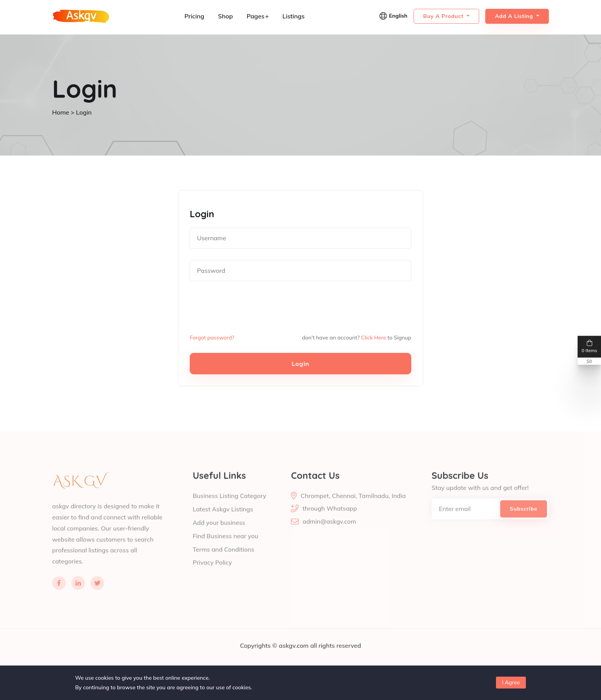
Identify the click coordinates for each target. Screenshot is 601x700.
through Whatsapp (330, 519)
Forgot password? (212, 337)
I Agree (511, 682)
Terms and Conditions (224, 558)
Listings (294, 16)
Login (300, 363)
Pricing (194, 16)
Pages (257, 16)
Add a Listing (515, 16)
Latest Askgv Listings (223, 519)
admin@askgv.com (329, 532)
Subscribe (524, 519)
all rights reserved (336, 656)
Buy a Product (444, 16)
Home (61, 112)
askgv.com (294, 656)
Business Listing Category (230, 506)
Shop (226, 16)
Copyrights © (259, 656)
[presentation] (248, 307)
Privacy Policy (213, 571)
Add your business (219, 532)
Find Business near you (226, 545)
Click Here (374, 337)
